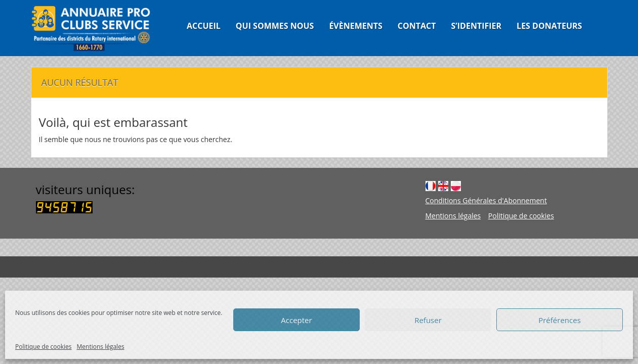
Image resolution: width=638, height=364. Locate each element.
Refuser (428, 320)
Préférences (560, 320)
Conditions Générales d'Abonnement (486, 200)
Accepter (296, 320)
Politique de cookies (44, 347)
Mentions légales (101, 347)
